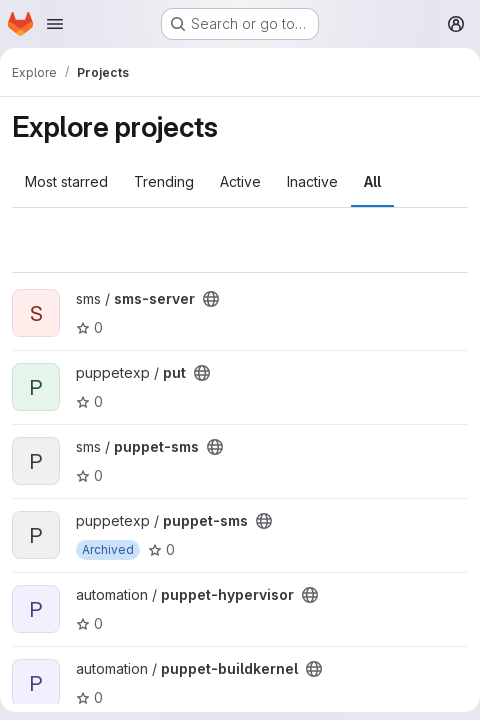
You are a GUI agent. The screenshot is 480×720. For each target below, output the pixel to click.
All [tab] (372, 181)
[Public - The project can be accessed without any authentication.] (211, 299)
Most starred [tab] (66, 181)
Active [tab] (240, 181)
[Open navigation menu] (55, 24)
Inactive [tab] (312, 181)
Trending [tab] (164, 181)
